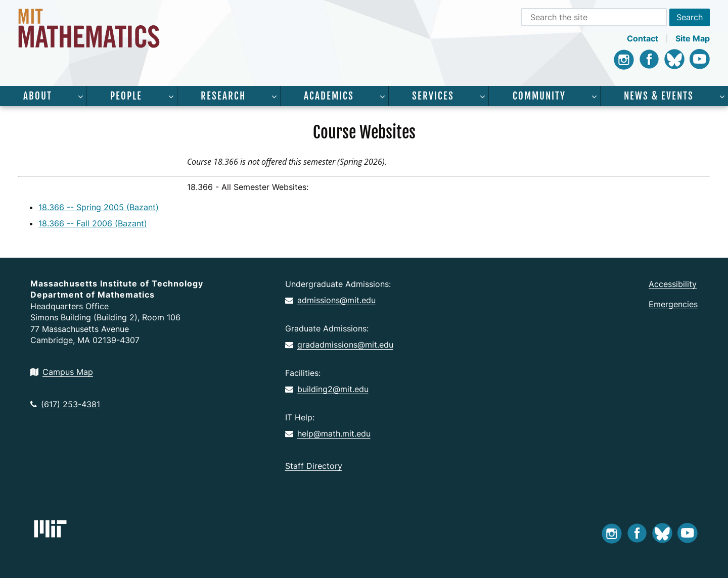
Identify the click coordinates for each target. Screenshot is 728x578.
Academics (329, 96)
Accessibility (673, 284)
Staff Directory (314, 466)
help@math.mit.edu (328, 433)
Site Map (693, 38)
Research (223, 96)
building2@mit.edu (327, 389)
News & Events (659, 96)
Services (433, 96)
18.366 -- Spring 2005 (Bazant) (99, 207)
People (126, 96)
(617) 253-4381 (65, 404)
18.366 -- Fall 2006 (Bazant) (93, 223)
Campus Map (62, 372)
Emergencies (673, 304)
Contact (643, 38)
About (38, 96)
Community (539, 96)
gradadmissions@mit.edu (339, 345)
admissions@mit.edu (330, 300)
